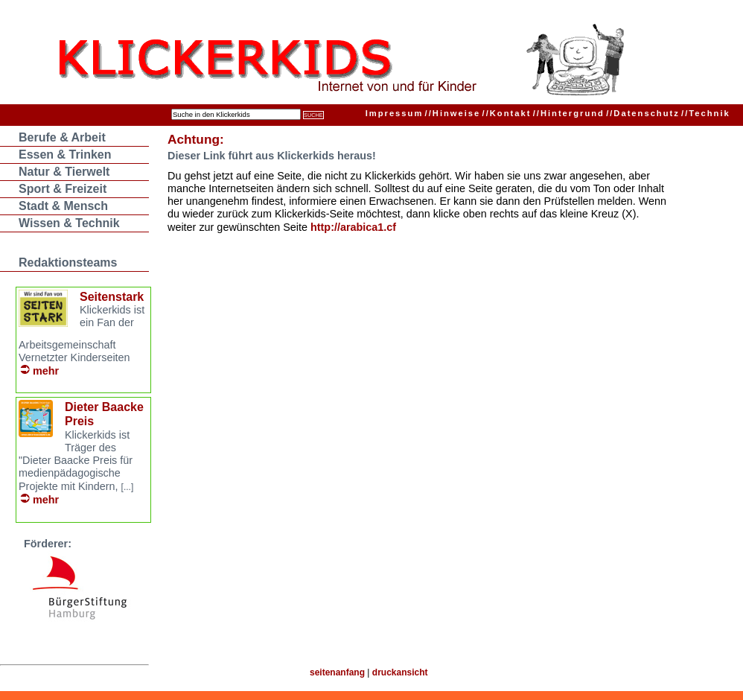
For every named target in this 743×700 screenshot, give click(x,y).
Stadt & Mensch (63, 206)
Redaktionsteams (68, 262)
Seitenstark (112, 297)
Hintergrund (569, 113)
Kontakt (507, 113)
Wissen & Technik (69, 223)
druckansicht (400, 672)
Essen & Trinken (65, 155)
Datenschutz (643, 113)
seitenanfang (337, 672)
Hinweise (453, 113)
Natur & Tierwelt (64, 172)
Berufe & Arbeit (62, 137)
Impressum (395, 113)
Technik (706, 113)
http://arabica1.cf (353, 227)
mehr (46, 371)
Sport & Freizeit (63, 189)
